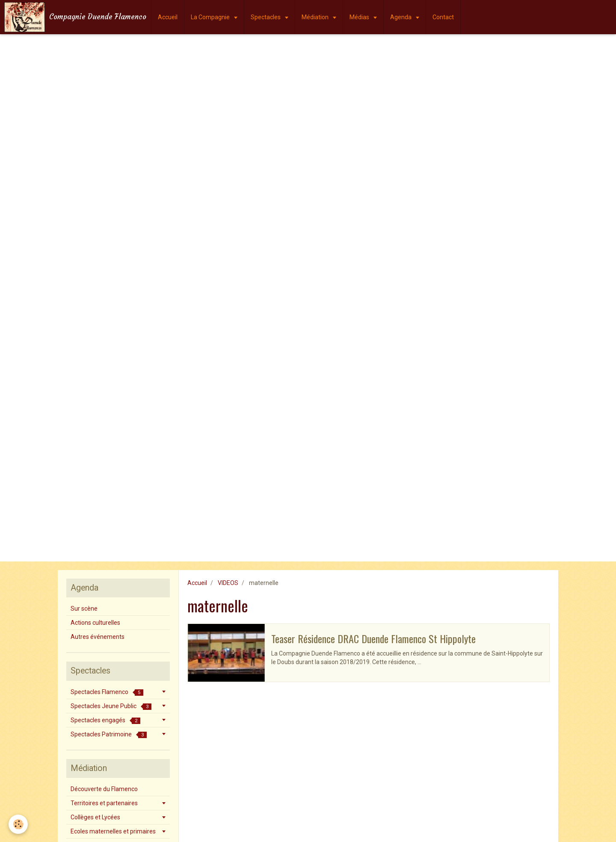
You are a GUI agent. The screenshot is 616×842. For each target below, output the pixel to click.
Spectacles (266, 17)
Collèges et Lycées (95, 817)
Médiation (316, 17)
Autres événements (98, 637)
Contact (443, 17)
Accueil (168, 17)
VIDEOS (228, 583)
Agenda (401, 17)
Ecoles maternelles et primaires (113, 831)
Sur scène (84, 609)
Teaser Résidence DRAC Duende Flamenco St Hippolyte (373, 638)
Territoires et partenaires (104, 803)
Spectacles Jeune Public (111, 706)
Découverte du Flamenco (104, 789)
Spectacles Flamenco (107, 692)
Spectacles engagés (105, 720)
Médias (360, 17)
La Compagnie (211, 17)
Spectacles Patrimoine (109, 734)
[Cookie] (18, 824)
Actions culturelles (95, 623)
